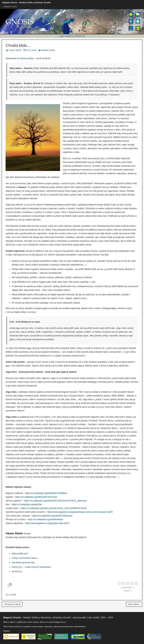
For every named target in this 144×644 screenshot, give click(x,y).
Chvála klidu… (18, 45)
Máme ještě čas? (20, 554)
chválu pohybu (27, 58)
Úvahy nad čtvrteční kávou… (26, 558)
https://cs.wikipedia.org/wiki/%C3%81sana (52, 516)
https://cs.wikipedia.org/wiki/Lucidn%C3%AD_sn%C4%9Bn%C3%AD (54, 508)
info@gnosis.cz (60, 622)
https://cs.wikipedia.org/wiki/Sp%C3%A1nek (36, 497)
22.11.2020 (31, 50)
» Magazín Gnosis (10, 6)
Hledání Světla (48, 50)
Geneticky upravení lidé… (24, 563)
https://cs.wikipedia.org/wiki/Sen (27, 504)
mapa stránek (65, 36)
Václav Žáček (15, 50)
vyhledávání (79, 36)
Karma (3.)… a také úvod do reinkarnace (31, 567)
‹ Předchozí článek (12, 604)
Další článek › (134, 604)
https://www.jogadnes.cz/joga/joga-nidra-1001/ (47, 523)
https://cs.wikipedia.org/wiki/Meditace (45, 519)
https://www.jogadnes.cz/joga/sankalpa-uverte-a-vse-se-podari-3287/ (80, 512)
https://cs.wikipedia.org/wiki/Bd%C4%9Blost (46, 493)
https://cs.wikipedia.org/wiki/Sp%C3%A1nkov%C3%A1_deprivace (55, 501)
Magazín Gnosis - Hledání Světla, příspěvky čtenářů (27, 3)
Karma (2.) (17, 571)
